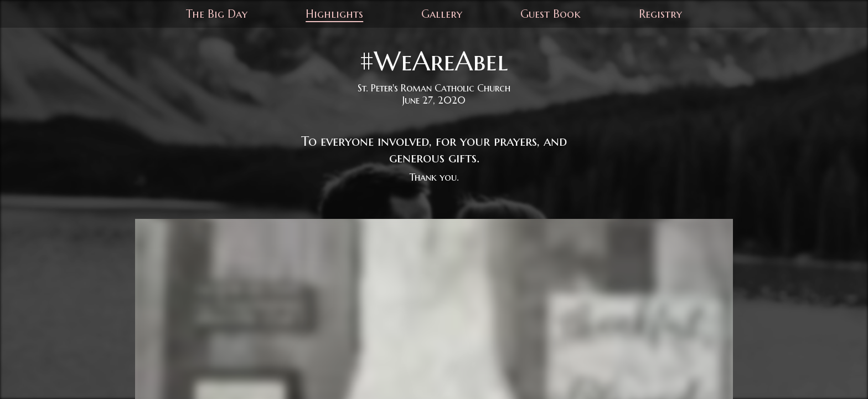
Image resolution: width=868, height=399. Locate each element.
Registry (660, 14)
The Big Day (217, 14)
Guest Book (551, 14)
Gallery (442, 14)
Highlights (334, 14)
